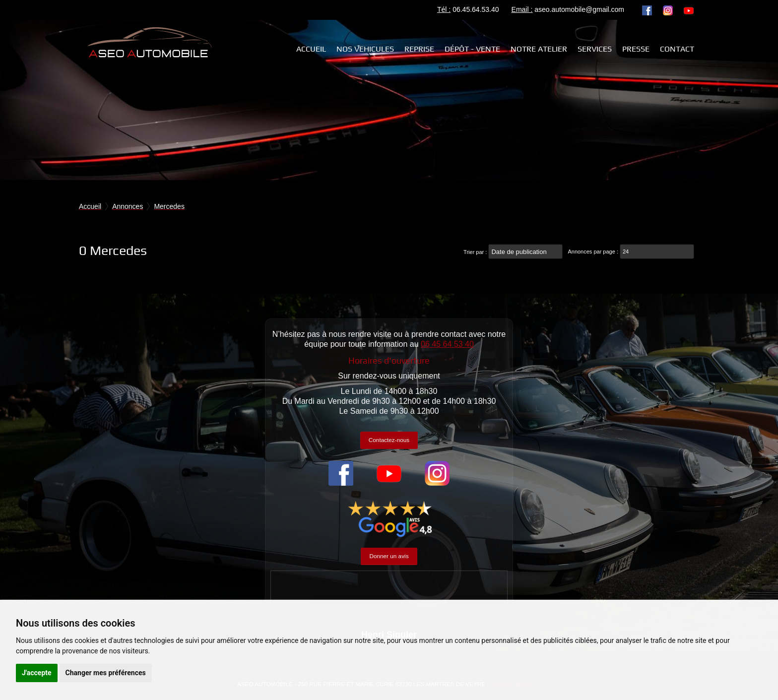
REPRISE (419, 49)
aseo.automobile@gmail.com (579, 9)
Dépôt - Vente (472, 49)
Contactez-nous (389, 440)
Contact (677, 49)
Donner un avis (389, 556)
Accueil (311, 49)
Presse (636, 49)
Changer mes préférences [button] (106, 673)
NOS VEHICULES (365, 49)
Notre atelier (539, 49)
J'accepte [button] (37, 673)
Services (595, 49)
